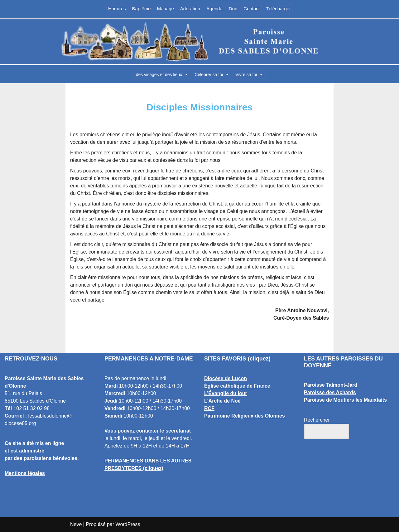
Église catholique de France (237, 386)
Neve (76, 524)
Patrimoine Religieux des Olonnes (245, 416)
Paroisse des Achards (330, 393)
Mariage (166, 9)
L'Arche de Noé (222, 401)
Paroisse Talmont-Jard (331, 385)
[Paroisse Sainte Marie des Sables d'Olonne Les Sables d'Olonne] (199, 42)
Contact (252, 9)
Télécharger (278, 9)
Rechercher (317, 420)
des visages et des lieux (162, 75)
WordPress (128, 524)
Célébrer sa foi (212, 75)
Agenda (214, 9)
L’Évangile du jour (226, 393)
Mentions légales (25, 473)
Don (233, 9)
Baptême (142, 9)
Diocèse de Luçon (226, 378)
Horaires (117, 9)
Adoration (190, 9)
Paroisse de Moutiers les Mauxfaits (345, 400)
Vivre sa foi (249, 75)
